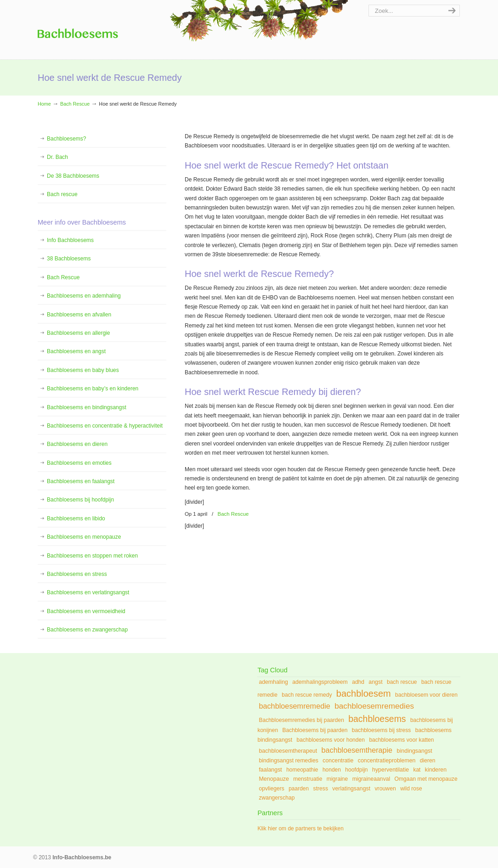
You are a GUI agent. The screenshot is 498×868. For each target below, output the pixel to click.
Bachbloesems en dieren (77, 444)
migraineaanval (371, 779)
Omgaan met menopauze (426, 779)
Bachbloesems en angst (76, 351)
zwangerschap (277, 798)
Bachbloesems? (66, 139)
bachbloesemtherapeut (288, 751)
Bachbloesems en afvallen (79, 315)
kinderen (436, 770)
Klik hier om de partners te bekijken (300, 829)
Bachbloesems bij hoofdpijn (80, 500)
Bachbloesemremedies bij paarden (301, 720)
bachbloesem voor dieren (426, 695)
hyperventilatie (390, 770)
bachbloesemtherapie (357, 750)
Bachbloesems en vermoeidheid (86, 611)
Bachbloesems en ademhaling (84, 296)
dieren (428, 761)
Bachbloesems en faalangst (81, 481)
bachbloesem (364, 693)
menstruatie (308, 779)
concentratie (338, 761)
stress (321, 789)
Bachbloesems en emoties (79, 463)
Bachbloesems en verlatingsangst (88, 592)
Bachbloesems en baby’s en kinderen (93, 389)
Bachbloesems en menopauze (84, 537)
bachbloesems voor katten (401, 740)
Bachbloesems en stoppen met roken (92, 556)
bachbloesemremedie (294, 706)
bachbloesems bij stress (382, 730)
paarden (299, 789)
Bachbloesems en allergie (78, 333)
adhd (358, 682)
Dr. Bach (57, 157)
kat (417, 770)
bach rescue (402, 682)
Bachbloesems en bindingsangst (87, 407)
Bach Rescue (75, 104)
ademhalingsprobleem (320, 682)
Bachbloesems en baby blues (83, 370)
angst (375, 682)
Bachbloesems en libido (76, 519)
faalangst (270, 770)
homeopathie (302, 770)
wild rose (411, 789)
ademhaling (273, 682)
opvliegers (271, 789)
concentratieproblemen (387, 761)
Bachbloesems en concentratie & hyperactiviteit (105, 426)
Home (44, 104)
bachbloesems (377, 719)
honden (332, 770)
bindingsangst (414, 751)
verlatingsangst (351, 789)
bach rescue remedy (307, 695)
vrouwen (385, 789)
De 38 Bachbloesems (73, 176)
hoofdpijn (356, 770)
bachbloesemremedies (374, 706)
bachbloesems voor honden (331, 740)
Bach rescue (62, 194)
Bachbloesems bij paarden (315, 730)
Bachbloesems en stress (77, 574)
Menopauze (274, 779)
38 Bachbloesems (69, 259)
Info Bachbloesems (78, 28)
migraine (337, 779)
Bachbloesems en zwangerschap (87, 630)
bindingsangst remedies (289, 761)
